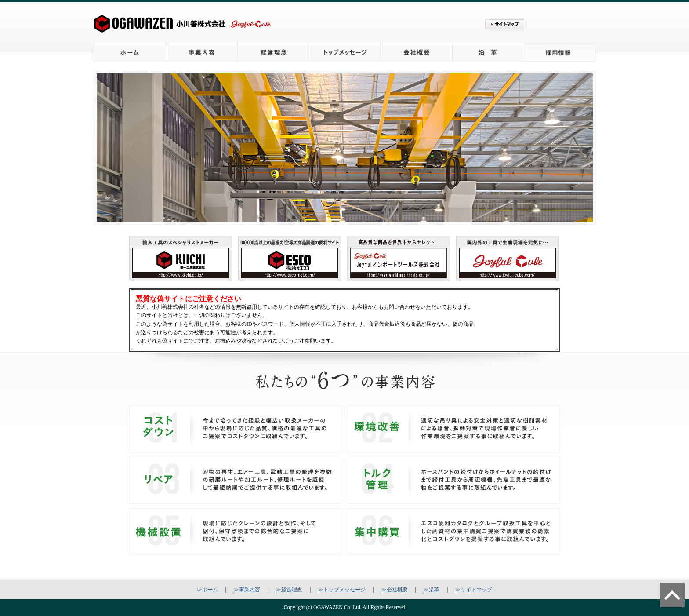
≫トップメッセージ (342, 590)
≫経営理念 (289, 590)
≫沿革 (432, 590)
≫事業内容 (247, 590)
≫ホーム (207, 590)
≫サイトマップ (474, 590)
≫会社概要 (395, 590)
